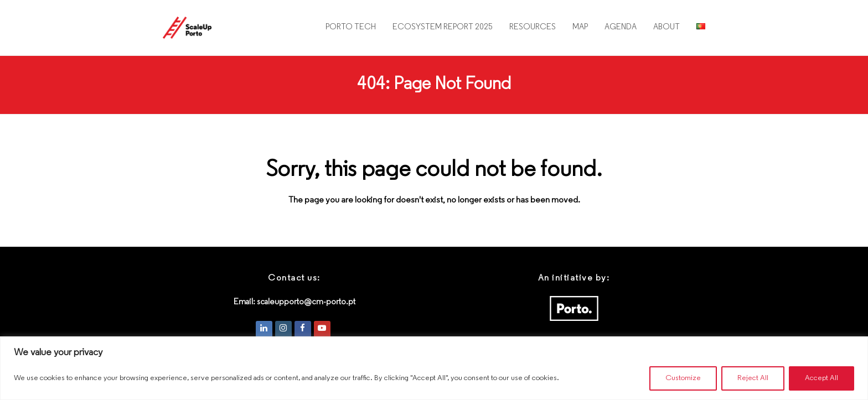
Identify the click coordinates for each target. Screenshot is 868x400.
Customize (683, 378)
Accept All (821, 378)
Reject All (753, 378)
